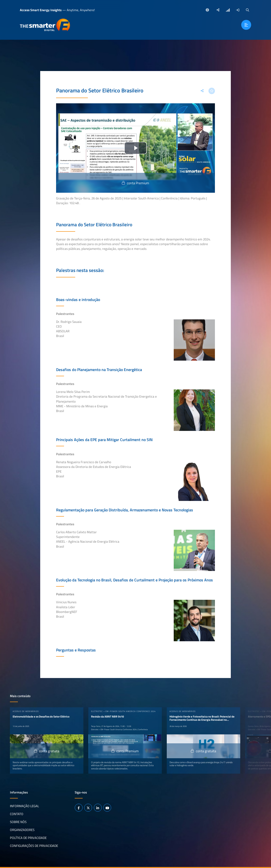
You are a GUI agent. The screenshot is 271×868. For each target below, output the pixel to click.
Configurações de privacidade (34, 845)
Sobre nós (18, 822)
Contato (17, 814)
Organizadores (22, 830)
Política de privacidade (28, 838)
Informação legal (24, 806)
